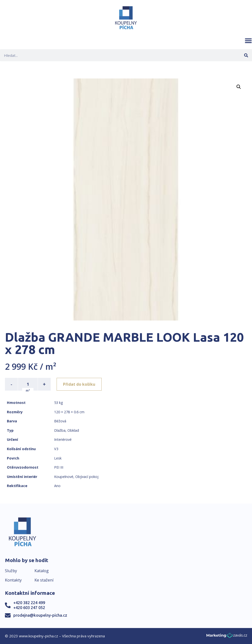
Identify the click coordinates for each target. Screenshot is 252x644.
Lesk (58, 458)
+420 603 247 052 (29, 608)
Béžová (60, 421)
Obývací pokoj (87, 477)
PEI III (59, 467)
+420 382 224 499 (29, 603)
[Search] (246, 55)
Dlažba (60, 430)
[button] (248, 41)
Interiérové (63, 439)
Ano (57, 486)
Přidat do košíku (79, 384)
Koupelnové (64, 477)
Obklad (73, 430)
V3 (56, 449)
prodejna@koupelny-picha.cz (40, 615)
